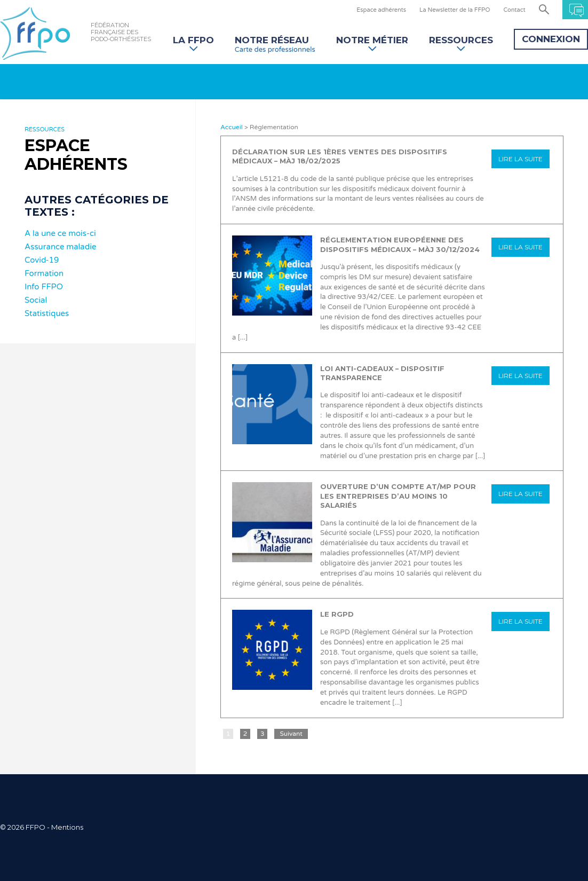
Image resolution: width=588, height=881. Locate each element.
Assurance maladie (60, 247)
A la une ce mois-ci (60, 233)
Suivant (291, 734)
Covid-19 (42, 260)
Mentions (67, 827)
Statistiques (47, 313)
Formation (44, 273)
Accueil (232, 127)
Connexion (551, 39)
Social (36, 300)
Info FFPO (44, 287)
